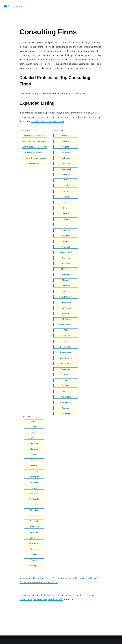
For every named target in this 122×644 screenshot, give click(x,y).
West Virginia (66, 402)
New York (66, 314)
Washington (66, 397)
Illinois (66, 208)
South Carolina (66, 358)
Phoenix (34, 516)
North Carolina (66, 319)
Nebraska (66, 286)
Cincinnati (34, 443)
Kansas (66, 225)
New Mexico (66, 308)
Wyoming (66, 414)
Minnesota (66, 264)
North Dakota (66, 325)
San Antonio (34, 532)
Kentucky (66, 230)
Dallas (34, 455)
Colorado (66, 164)
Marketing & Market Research (34, 158)
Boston (34, 432)
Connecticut (66, 169)
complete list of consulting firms (48, 121)
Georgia (66, 191)
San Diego (34, 538)
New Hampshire (66, 297)
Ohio (66, 330)
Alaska (66, 141)
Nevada (66, 291)
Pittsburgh (34, 521)
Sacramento (34, 527)
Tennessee (66, 369)
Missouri (66, 275)
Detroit (34, 466)
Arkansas (66, 152)
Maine (66, 241)
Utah (66, 380)
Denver (34, 460)
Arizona (66, 147)
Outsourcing (34, 164)
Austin (34, 427)
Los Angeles (34, 482)
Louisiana (66, 236)
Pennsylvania (66, 347)
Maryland (66, 247)
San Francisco (34, 543)
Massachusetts (66, 252)
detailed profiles (37, 94)
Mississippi (66, 269)
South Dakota (66, 364)
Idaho (66, 202)
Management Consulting (34, 136)
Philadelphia (34, 510)
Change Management (34, 152)
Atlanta (34, 421)
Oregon (66, 341)
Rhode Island (66, 352)
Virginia (66, 391)
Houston (34, 471)
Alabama (66, 136)
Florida (66, 186)
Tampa (34, 560)
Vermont (66, 386)
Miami (34, 488)
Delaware (66, 175)
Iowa (66, 219)
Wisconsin (66, 408)
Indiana (66, 214)
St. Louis (34, 555)
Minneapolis (34, 499)
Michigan (66, 258)
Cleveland (34, 449)
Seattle (34, 549)
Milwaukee (34, 493)
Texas (66, 375)
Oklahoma (66, 336)
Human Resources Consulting (34, 147)
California (66, 158)
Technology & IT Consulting (34, 141)
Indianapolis (34, 477)
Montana (66, 280)
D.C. (66, 180)
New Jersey (66, 302)
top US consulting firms (75, 94)
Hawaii (66, 197)
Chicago (34, 438)
